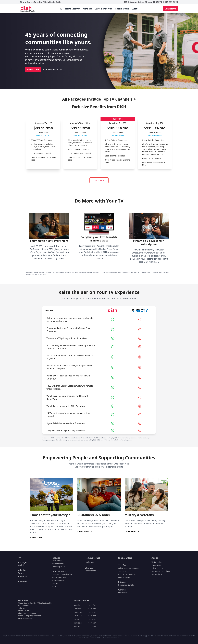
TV (61, 9)
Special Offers (122, 9)
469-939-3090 (171, 2)
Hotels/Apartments (59, 577)
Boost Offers (123, 592)
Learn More (33, 70)
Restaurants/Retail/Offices (62, 574)
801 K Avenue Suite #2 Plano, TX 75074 (143, 2)
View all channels (43, 135)
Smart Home (57, 561)
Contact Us (170, 9)
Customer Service (104, 9)
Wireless (87, 9)
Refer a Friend (124, 577)
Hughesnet (89, 562)
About (135, 9)
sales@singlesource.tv (33, 616)
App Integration (58, 567)
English (21, 565)
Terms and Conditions (161, 571)
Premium (23, 577)
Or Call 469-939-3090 (54, 70)
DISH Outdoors (58, 580)
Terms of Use (157, 574)
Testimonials (157, 562)
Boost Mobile (90, 571)
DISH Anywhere (58, 564)
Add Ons (22, 570)
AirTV (54, 586)
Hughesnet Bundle (126, 585)
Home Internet (73, 9)
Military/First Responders (129, 568)
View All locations (25, 618)
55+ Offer (122, 565)
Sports (21, 573)
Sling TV (55, 583)
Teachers (122, 571)
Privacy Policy (157, 568)
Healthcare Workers (126, 574)
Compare (23, 582)
